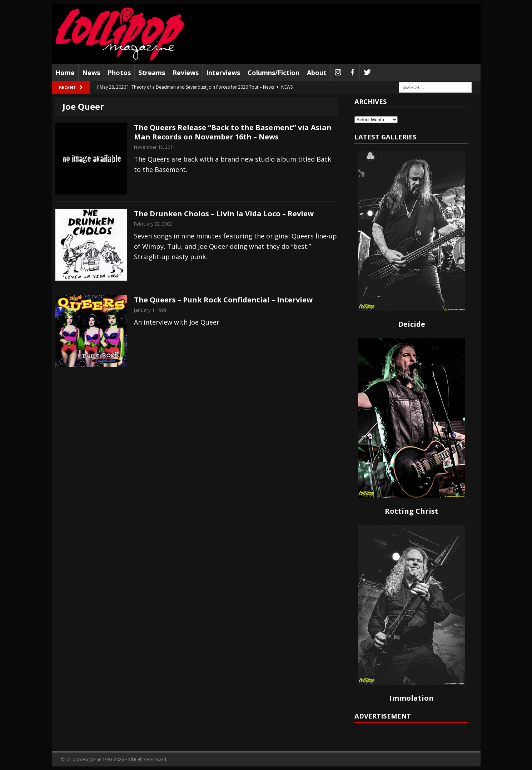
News (91, 73)
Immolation (412, 698)
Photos (119, 73)
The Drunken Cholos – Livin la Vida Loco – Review (224, 214)
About (317, 73)
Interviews (223, 73)
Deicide (412, 324)
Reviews (186, 73)
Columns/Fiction (274, 73)
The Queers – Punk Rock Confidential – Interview (223, 300)
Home (65, 73)
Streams (152, 73)
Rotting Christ (412, 511)
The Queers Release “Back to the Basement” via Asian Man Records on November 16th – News (233, 132)
